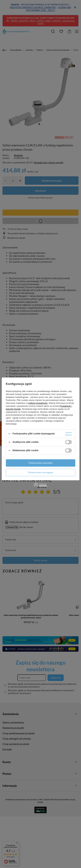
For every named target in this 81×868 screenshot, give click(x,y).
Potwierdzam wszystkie (40, 463)
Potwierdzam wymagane (41, 472)
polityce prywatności (38, 403)
